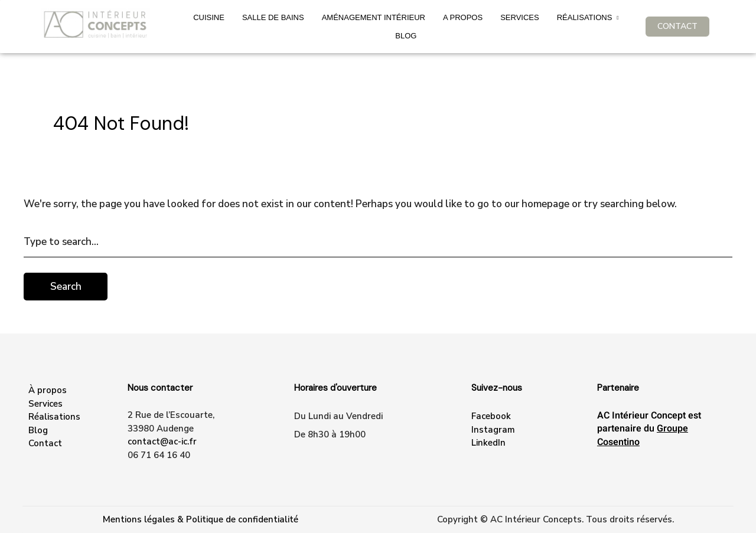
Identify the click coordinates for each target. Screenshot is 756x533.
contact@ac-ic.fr (162, 442)
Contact (45, 443)
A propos (463, 17)
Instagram (493, 430)
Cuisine (209, 17)
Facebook (491, 416)
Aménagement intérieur (374, 17)
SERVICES (520, 17)
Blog (406, 36)
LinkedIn (488, 443)
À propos (48, 390)
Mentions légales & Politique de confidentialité (201, 519)
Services (45, 404)
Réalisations (585, 17)
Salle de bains (273, 17)
